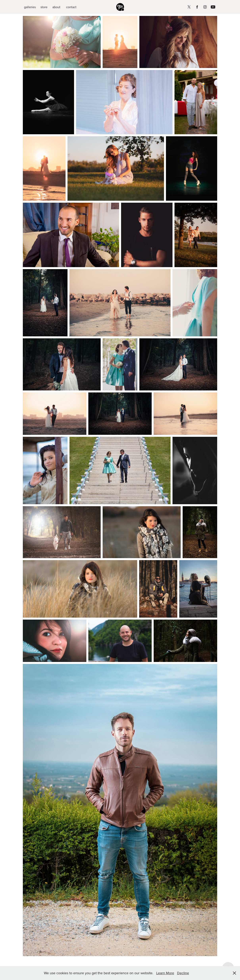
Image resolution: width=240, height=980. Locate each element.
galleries (30, 7)
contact (71, 7)
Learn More (165, 973)
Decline (183, 973)
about (56, 7)
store (44, 7)
